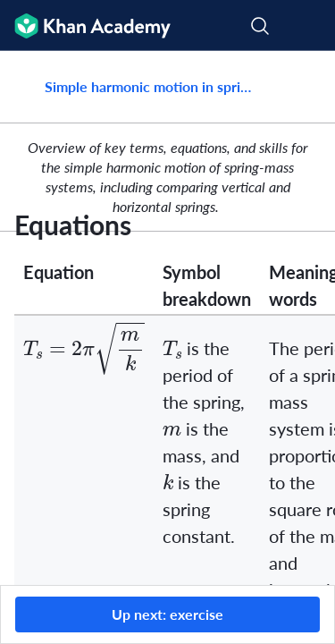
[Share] (302, 87)
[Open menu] (310, 26)
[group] (167, 318)
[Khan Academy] (85, 25)
